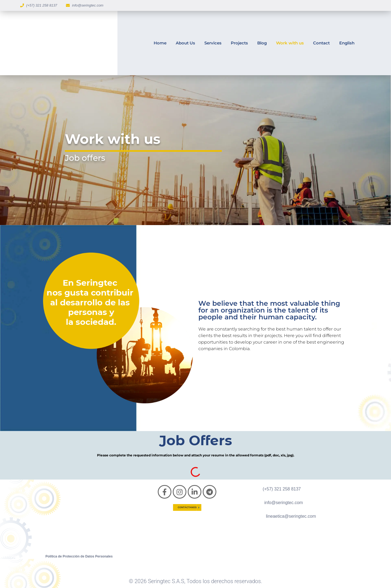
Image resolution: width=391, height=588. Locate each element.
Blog (262, 43)
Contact (321, 43)
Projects (239, 43)
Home (160, 43)
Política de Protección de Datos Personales (79, 556)
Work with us (290, 43)
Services (213, 43)
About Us (185, 43)
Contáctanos (187, 507)
